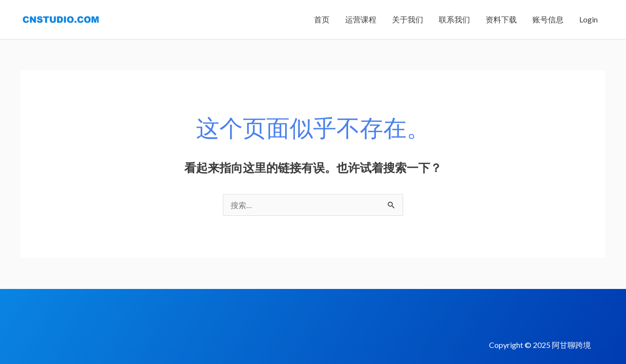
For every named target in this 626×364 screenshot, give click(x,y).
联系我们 (454, 19)
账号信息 (548, 19)
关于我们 (408, 19)
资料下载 (501, 19)
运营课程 (361, 19)
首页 (322, 19)
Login (588, 19)
